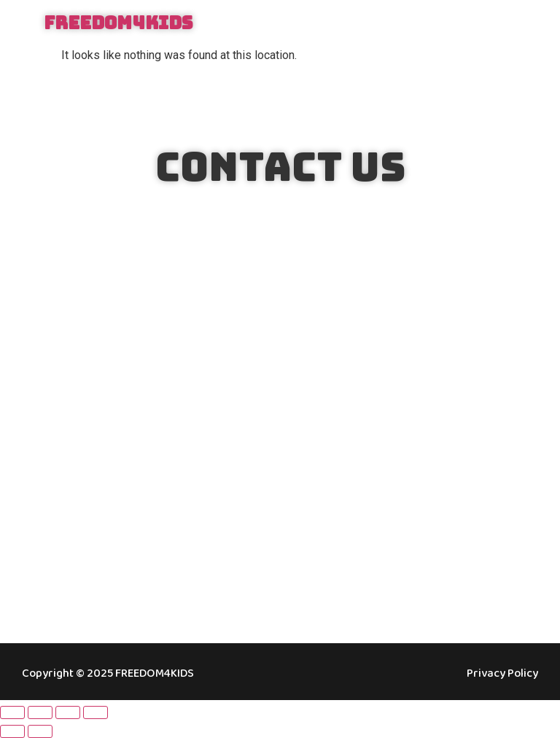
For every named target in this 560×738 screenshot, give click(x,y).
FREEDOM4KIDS (118, 23)
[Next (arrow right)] (40, 731)
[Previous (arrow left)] (12, 731)
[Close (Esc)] (96, 712)
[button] (518, 24)
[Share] (68, 712)
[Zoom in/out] (12, 712)
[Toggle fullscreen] (40, 712)
